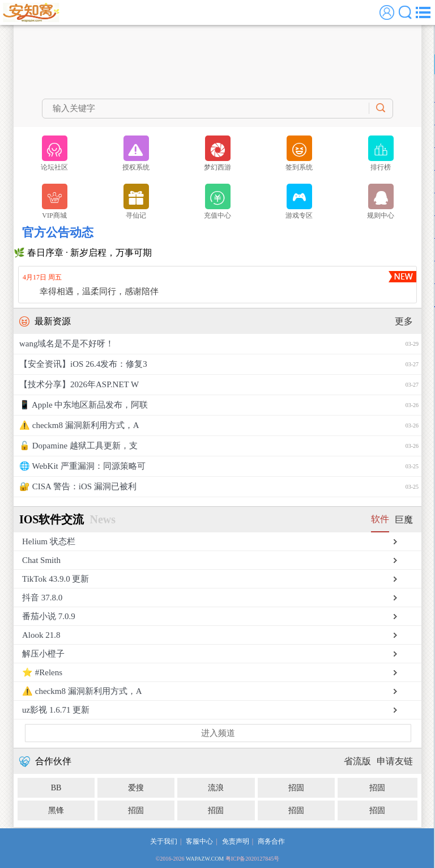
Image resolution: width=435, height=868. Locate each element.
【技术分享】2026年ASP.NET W (219, 385)
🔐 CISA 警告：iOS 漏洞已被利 (219, 487)
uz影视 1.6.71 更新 (56, 710)
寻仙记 (136, 202)
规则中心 (381, 202)
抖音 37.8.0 (42, 598)
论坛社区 (54, 153)
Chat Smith (41, 560)
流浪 (216, 788)
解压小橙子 (43, 654)
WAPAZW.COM (205, 859)
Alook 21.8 (41, 635)
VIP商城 (55, 202)
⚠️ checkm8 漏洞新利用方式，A (219, 425)
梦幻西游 (217, 153)
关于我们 (164, 841)
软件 (380, 519)
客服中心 (199, 841)
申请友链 (395, 761)
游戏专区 (299, 202)
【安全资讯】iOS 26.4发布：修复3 (219, 364)
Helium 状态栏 (49, 541)
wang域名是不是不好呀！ (219, 344)
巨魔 (404, 520)
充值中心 (217, 202)
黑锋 (56, 810)
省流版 (357, 761)
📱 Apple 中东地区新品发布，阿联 (219, 405)
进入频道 (218, 733)
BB (56, 788)
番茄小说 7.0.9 (49, 616)
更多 (404, 321)
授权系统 (136, 153)
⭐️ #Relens (42, 672)
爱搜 (136, 788)
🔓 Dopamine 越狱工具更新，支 (219, 446)
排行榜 (381, 153)
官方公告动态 (58, 232)
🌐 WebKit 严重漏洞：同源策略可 (219, 466)
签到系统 (299, 153)
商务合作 (271, 841)
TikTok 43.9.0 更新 (56, 579)
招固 (296, 788)
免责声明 (236, 841)
